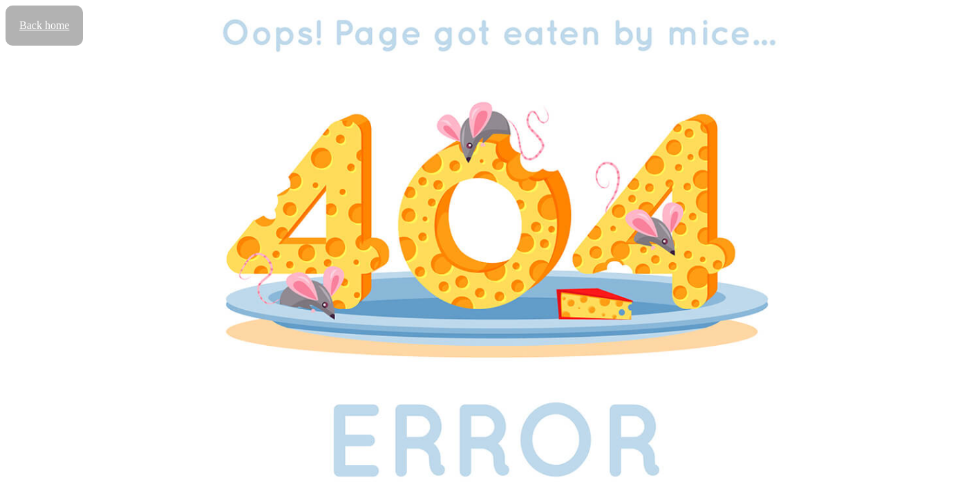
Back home (44, 25)
